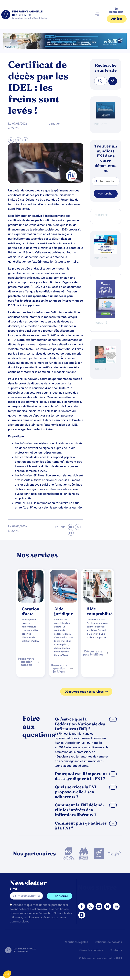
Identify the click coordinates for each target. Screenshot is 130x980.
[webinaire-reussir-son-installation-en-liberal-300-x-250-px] (106, 253)
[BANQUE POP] (106, 118)
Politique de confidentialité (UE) (100, 958)
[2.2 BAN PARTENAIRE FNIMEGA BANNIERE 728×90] (65, 48)
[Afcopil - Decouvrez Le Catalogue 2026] (106, 317)
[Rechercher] (113, 81)
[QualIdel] (106, 362)
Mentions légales (76, 942)
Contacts (116, 950)
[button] (97, 15)
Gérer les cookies (91, 950)
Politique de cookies (108, 942)
